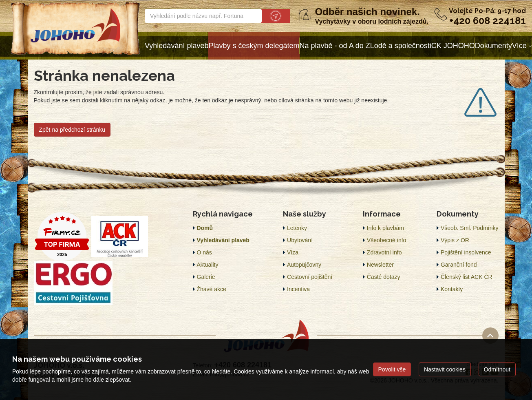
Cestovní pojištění (310, 277)
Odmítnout (497, 369)
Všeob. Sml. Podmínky (470, 228)
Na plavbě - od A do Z (335, 46)
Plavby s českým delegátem (254, 46)
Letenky (297, 228)
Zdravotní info (384, 252)
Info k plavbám (385, 228)
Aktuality (208, 265)
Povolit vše (392, 369)
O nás (204, 252)
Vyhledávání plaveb (177, 46)
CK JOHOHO (453, 46)
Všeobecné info (387, 240)
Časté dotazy (384, 277)
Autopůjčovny (304, 265)
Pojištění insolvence (466, 252)
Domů (205, 228)
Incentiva (298, 289)
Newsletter (380, 265)
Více (519, 46)
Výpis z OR (455, 240)
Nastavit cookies (445, 369)
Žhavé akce (212, 289)
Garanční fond (459, 265)
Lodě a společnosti (401, 46)
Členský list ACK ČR (467, 277)
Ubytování (300, 240)
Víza (293, 252)
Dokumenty (493, 46)
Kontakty (452, 289)
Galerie (206, 277)
